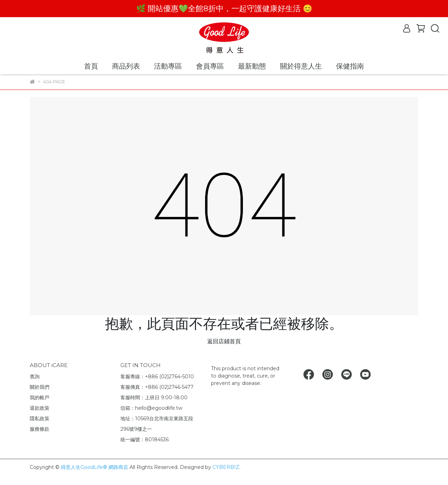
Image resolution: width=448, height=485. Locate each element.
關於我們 (40, 387)
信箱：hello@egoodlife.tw (151, 408)
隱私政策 (40, 419)
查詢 (35, 377)
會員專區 (210, 66)
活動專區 (168, 66)
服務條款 (40, 429)
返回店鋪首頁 (224, 341)
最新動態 (252, 66)
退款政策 (40, 408)
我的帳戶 (40, 398)
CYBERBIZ (226, 467)
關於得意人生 (301, 66)
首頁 (91, 66)
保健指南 (350, 66)
